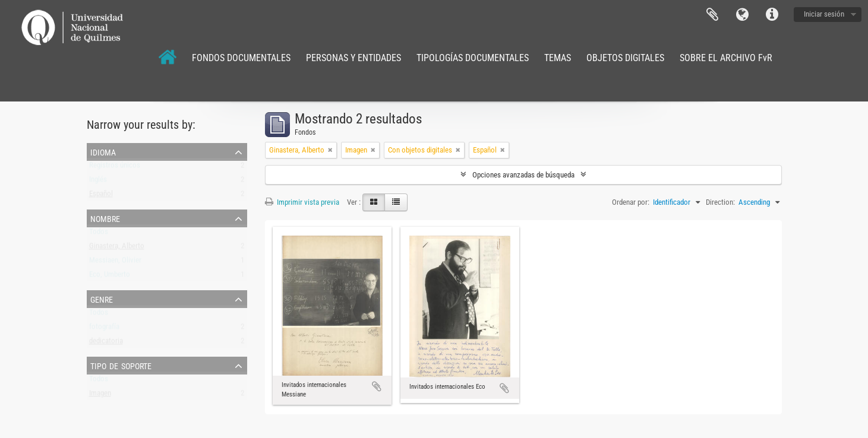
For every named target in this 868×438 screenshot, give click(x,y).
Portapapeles (712, 15)
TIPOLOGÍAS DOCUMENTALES (473, 58)
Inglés (98, 182)
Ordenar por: (631, 202)
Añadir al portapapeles (377, 386)
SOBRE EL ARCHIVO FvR (726, 58)
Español (101, 196)
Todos (99, 234)
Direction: (720, 202)
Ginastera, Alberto (117, 248)
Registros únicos (115, 168)
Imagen (100, 396)
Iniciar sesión (824, 14)
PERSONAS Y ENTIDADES (353, 58)
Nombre (105, 218)
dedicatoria (106, 343)
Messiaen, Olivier (115, 263)
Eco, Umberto (110, 277)
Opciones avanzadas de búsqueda (523, 175)
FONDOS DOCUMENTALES (241, 58)
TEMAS (558, 58)
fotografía (104, 329)
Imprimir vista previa (302, 202)
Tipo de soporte (121, 365)
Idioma (742, 15)
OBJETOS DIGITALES (625, 58)
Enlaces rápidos (772, 15)
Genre (102, 299)
